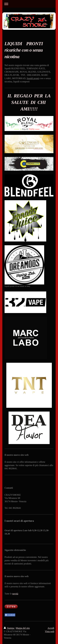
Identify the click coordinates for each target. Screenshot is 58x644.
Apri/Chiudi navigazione (29, 4)
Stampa (9, 628)
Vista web (50, 631)
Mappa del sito (23, 628)
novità (15, 594)
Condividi (10, 615)
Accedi (51, 628)
